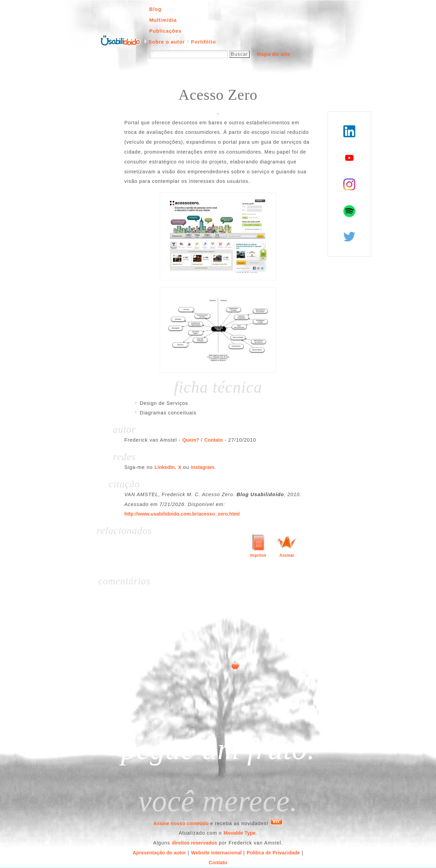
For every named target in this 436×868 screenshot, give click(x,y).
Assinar (287, 555)
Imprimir (258, 555)
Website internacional (216, 853)
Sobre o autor (167, 42)
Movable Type (239, 833)
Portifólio (204, 42)
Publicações (165, 31)
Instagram (203, 467)
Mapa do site (273, 54)
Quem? (191, 440)
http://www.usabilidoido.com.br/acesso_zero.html (182, 514)
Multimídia (163, 20)
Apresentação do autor (159, 853)
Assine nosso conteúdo (181, 823)
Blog (155, 9)
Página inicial (120, 40)
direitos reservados (195, 843)
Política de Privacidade (273, 853)
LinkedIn (165, 467)
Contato (214, 440)
